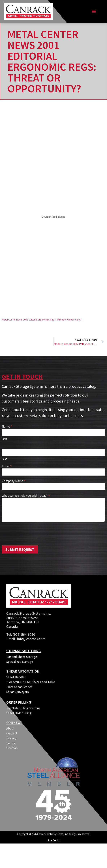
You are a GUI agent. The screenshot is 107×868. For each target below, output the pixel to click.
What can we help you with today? (26, 496)
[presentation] (29, 533)
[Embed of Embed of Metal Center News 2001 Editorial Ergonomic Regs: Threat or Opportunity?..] (54, 217)
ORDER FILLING (19, 702)
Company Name (14, 481)
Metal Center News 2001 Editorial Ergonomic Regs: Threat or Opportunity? (42, 320)
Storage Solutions (23, 651)
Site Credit (54, 840)
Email (7, 466)
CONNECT (14, 723)
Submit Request (20, 549)
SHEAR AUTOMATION (23, 671)
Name (7, 427)
